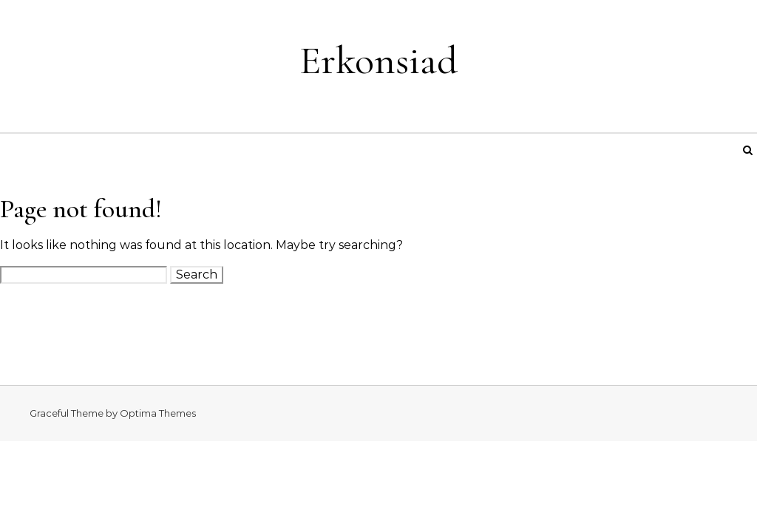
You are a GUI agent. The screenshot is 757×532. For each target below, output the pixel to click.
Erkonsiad (378, 60)
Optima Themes (158, 413)
